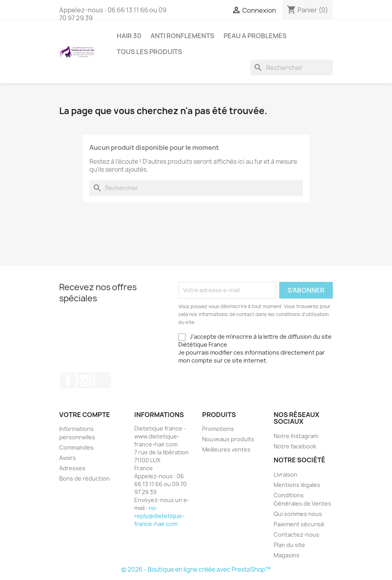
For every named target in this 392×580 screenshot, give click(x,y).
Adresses (72, 468)
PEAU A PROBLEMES (255, 36)
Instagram (85, 380)
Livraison (286, 474)
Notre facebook (295, 446)
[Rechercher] (292, 68)
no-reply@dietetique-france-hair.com (159, 516)
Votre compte (85, 415)
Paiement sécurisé (299, 524)
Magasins (287, 555)
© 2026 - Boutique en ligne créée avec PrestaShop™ (196, 569)
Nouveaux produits (228, 439)
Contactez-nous (296, 534)
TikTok (103, 380)
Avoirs (68, 458)
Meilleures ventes (226, 449)
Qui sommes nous (298, 514)
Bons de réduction (84, 478)
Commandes (76, 447)
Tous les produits (150, 52)
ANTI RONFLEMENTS (182, 36)
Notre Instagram (296, 436)
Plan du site (289, 545)
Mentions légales (297, 485)
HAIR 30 (129, 36)
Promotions (218, 429)
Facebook (68, 380)
